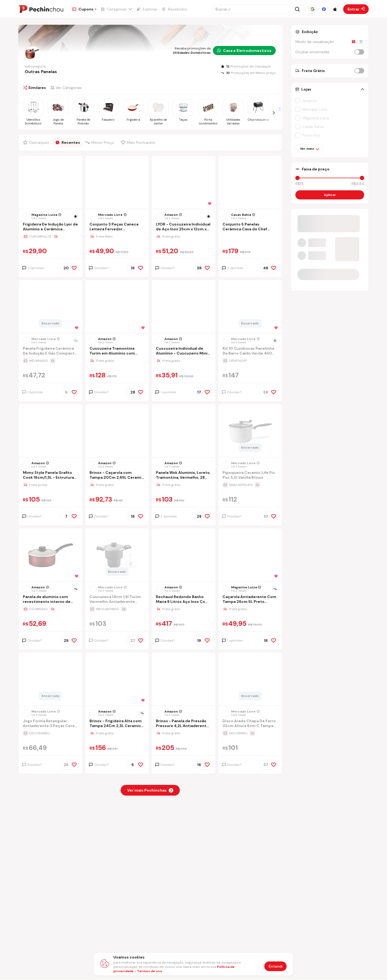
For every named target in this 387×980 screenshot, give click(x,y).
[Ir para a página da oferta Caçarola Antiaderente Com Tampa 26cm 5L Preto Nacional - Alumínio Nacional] (250, 609)
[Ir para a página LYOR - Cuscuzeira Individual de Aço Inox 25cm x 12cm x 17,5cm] (184, 227)
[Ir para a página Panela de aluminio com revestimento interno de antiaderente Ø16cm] (51, 600)
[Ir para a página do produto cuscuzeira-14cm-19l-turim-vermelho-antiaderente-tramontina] (117, 555)
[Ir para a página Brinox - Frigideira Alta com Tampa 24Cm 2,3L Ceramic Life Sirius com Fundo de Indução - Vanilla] (117, 724)
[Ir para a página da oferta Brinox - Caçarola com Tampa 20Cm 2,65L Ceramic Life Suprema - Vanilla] (117, 485)
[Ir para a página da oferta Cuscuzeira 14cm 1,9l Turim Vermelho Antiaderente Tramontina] (117, 609)
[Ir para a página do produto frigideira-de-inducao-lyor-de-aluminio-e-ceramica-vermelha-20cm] (51, 183)
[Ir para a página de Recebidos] (174, 9)
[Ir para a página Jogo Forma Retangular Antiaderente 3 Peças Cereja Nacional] (51, 724)
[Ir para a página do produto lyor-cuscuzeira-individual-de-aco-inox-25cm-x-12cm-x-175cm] (184, 183)
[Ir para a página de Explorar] (147, 9)
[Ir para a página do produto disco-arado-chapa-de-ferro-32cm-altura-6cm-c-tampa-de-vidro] (250, 679)
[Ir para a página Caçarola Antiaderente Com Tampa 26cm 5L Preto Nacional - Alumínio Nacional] (250, 600)
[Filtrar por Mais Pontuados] (139, 142)
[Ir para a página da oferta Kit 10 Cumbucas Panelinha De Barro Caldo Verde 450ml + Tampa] (250, 361)
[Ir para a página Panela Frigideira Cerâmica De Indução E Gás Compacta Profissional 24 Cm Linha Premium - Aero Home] (51, 351)
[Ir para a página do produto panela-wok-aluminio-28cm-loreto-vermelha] (184, 431)
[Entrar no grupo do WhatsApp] (330, 280)
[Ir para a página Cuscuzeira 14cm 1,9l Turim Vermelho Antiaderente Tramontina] (117, 600)
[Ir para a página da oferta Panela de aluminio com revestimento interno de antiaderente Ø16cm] (51, 609)
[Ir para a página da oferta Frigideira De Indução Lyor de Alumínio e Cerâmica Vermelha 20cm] (51, 237)
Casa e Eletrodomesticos (244, 51)
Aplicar (330, 195)
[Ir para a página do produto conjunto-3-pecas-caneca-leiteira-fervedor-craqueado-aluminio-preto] (117, 183)
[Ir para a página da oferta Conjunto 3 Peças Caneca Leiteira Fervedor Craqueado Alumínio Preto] (117, 237)
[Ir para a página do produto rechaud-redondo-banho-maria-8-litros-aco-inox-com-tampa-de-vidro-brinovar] (184, 555)
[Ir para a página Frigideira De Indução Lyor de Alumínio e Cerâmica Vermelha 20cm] (51, 227)
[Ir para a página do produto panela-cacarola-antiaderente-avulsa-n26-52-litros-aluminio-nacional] (250, 555)
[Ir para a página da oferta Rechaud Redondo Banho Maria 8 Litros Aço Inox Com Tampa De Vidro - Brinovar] (184, 609)
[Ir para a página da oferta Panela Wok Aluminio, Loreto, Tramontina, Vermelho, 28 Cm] (184, 485)
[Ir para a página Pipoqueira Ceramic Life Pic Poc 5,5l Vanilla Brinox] (250, 476)
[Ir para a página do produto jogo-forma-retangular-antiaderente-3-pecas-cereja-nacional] (51, 679)
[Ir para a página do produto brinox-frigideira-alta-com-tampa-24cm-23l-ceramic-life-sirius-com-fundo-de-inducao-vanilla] (117, 679)
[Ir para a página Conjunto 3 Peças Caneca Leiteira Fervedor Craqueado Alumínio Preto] (117, 227)
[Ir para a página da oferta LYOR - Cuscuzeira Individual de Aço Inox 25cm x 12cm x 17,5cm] (184, 237)
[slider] (298, 178)
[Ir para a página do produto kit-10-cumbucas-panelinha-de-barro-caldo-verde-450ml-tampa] (250, 307)
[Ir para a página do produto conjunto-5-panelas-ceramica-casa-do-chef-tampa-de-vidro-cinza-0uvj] (250, 183)
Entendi (276, 966)
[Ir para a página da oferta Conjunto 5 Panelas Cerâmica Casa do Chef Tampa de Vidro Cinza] (250, 237)
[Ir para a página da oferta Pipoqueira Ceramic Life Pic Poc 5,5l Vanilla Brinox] (250, 485)
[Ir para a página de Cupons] (84, 9)
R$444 (358, 184)
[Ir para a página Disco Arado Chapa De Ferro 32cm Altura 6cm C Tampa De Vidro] (250, 724)
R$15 (299, 184)
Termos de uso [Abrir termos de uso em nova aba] (150, 971)
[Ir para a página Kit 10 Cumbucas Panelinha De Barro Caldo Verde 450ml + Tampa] (250, 351)
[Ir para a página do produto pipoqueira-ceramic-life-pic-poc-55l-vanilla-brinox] (250, 431)
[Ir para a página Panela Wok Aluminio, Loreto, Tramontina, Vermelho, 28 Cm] (184, 476)
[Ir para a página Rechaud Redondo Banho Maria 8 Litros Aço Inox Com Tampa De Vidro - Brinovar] (184, 600)
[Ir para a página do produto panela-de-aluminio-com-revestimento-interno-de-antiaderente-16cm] (51, 555)
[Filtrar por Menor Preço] (100, 142)
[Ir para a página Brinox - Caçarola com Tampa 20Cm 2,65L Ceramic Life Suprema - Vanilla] (117, 476)
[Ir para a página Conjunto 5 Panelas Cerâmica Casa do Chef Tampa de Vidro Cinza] (250, 227)
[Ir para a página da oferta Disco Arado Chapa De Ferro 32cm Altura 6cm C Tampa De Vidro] (250, 733)
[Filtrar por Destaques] (37, 142)
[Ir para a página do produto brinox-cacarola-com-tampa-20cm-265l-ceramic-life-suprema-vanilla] (117, 431)
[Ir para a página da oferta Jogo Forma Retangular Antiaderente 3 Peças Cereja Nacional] (51, 733)
